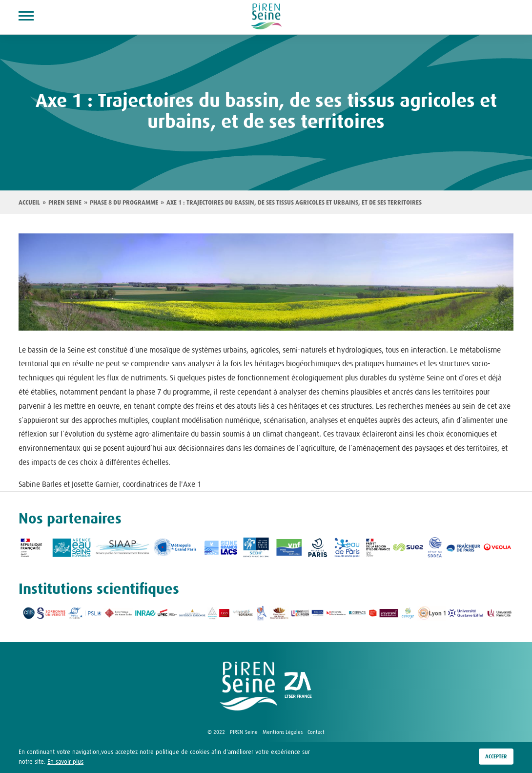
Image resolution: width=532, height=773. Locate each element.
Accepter (496, 758)
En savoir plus (65, 763)
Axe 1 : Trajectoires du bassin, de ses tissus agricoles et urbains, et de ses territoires (294, 203)
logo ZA (298, 686)
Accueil (29, 203)
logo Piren (248, 686)
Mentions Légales (283, 732)
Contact (316, 732)
